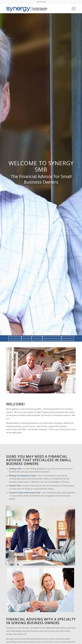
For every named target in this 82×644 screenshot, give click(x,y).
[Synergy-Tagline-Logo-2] (34, 8)
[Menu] (73, 8)
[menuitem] (73, 8)
